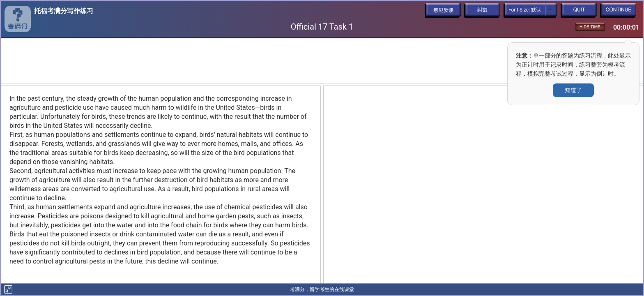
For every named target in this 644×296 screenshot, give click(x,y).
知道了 (573, 90)
